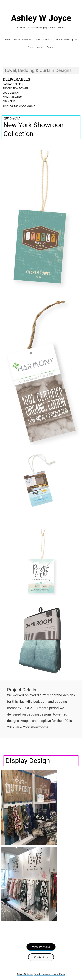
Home (7, 40)
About (40, 47)
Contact (51, 47)
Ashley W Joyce (41, 18)
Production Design (65, 40)
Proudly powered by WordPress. (50, 974)
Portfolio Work (21, 40)
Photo (30, 47)
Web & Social (42, 40)
